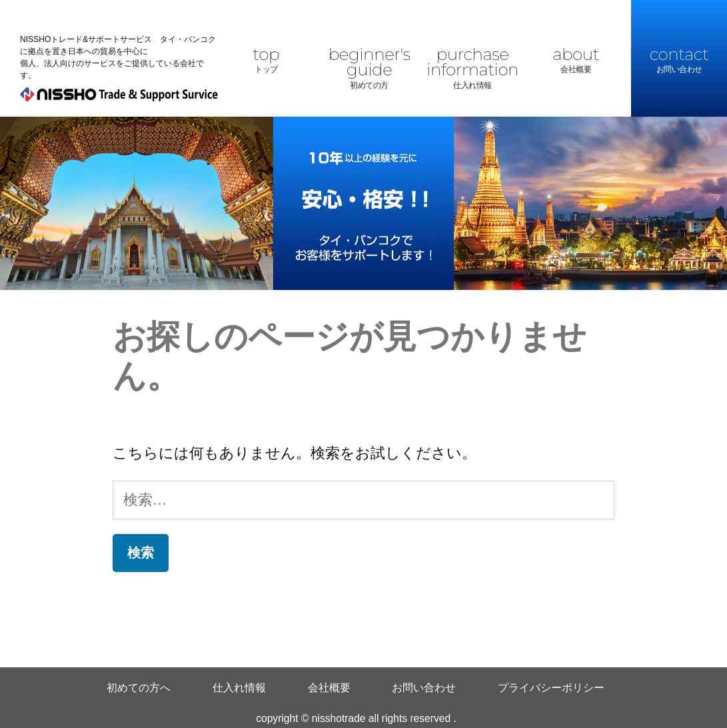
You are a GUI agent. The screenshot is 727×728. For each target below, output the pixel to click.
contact (679, 61)
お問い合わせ (424, 688)
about (576, 61)
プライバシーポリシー (551, 688)
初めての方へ (139, 688)
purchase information (472, 68)
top (266, 61)
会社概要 (329, 688)
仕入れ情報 (239, 688)
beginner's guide (369, 68)
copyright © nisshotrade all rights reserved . (356, 718)
